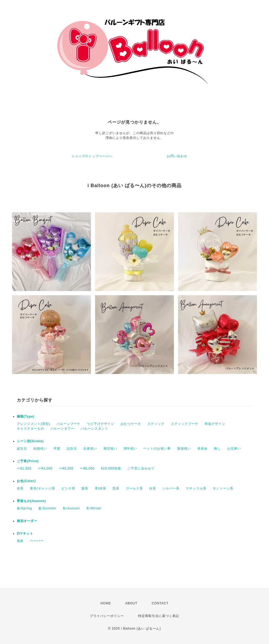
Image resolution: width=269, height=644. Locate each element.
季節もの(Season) (31, 501)
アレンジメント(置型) (33, 424)
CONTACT (160, 603)
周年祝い (130, 448)
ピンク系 (68, 488)
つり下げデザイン (101, 424)
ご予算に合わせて (141, 468)
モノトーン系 (223, 488)
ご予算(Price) (28, 461)
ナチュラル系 (196, 488)
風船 (20, 541)
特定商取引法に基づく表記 (159, 616)
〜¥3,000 (45, 468)
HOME (106, 603)
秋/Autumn (71, 508)
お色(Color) (26, 481)
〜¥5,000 (66, 468)
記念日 (72, 448)
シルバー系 (171, 488)
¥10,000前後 (111, 468)
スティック (156, 424)
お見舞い (234, 448)
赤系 (20, 488)
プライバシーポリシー (107, 616)
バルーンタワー (62, 429)
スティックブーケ (185, 424)
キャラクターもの (30, 429)
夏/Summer (47, 508)
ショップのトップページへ (92, 156)
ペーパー (37, 541)
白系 (153, 488)
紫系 (85, 488)
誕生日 (22, 448)
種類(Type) (26, 416)
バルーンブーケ (68, 424)
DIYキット (25, 534)
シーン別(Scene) (30, 441)
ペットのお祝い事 (157, 448)
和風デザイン (215, 424)
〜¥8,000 (87, 468)
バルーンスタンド (95, 429)
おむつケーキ (131, 424)
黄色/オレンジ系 (42, 488)
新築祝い (184, 448)
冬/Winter (94, 508)
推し (217, 448)
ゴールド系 (134, 488)
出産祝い (90, 448)
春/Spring (24, 508)
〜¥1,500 (24, 468)
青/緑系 (100, 488)
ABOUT (131, 603)
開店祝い (110, 448)
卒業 (57, 448)
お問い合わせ (177, 156)
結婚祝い (40, 448)
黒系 (116, 488)
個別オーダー (27, 521)
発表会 (202, 448)
